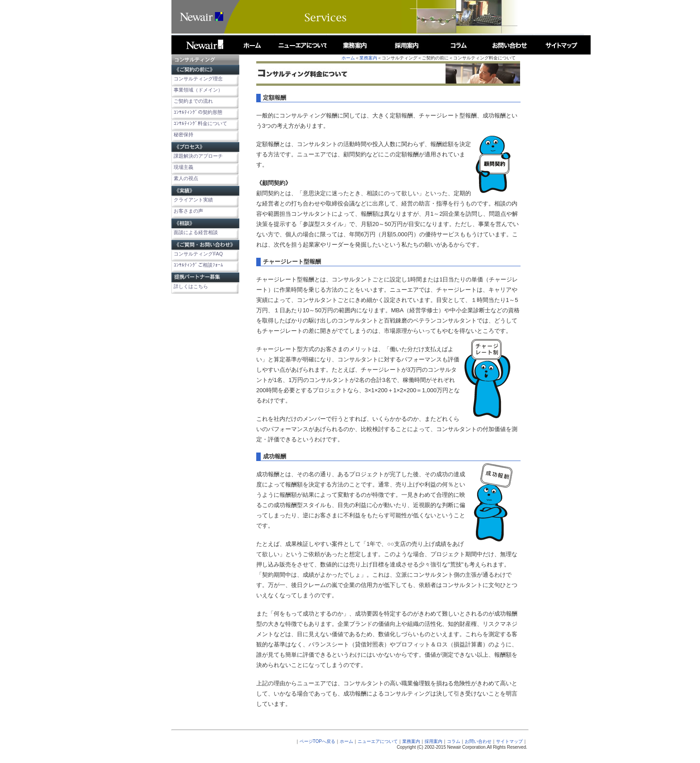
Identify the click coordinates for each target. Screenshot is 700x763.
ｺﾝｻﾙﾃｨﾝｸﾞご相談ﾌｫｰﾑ (198, 265)
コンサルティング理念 (198, 79)
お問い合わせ (478, 741)
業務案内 (368, 58)
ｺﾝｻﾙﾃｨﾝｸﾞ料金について (200, 123)
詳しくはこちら (191, 286)
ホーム (348, 58)
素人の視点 (186, 178)
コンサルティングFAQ (198, 254)
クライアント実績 (193, 200)
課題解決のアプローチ (198, 156)
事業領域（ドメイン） (198, 90)
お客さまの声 (188, 211)
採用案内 (433, 741)
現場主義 (183, 167)
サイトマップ (509, 741)
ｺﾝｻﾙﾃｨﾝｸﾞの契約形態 (198, 112)
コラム (454, 741)
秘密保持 (183, 134)
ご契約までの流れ (193, 101)
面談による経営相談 (196, 232)
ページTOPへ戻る (317, 741)
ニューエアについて (378, 741)
